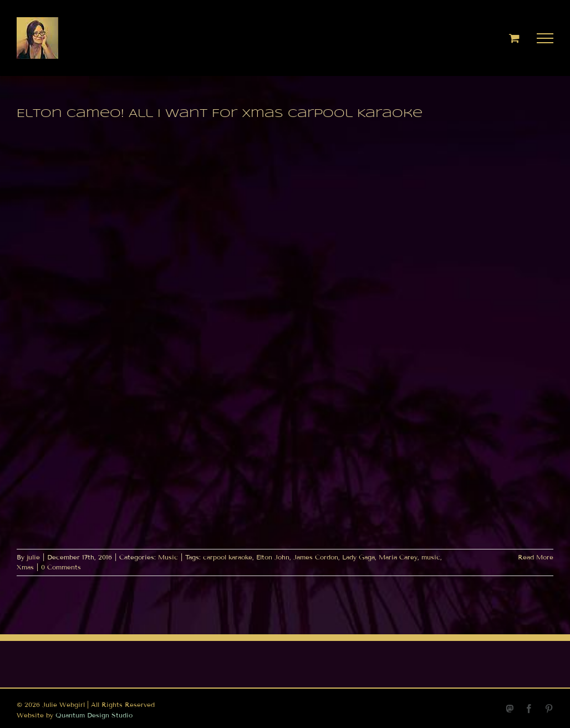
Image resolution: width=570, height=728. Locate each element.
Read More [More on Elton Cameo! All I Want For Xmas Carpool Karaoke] (536, 557)
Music (168, 557)
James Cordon (316, 557)
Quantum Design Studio (94, 715)
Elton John (273, 557)
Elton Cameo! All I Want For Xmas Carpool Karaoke (220, 114)
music (431, 557)
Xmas (25, 567)
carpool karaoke (228, 557)
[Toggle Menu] (545, 38)
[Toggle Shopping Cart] (514, 38)
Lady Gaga (358, 557)
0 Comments (61, 567)
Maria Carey (398, 557)
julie (33, 557)
